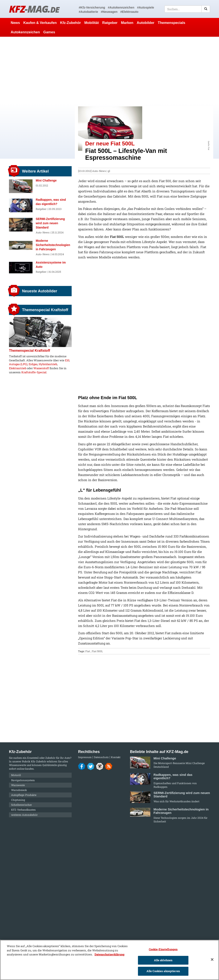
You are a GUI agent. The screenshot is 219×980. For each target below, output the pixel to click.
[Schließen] (212, 959)
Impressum (85, 757)
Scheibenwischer (21, 805)
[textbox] (187, 9)
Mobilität (92, 23)
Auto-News (99, 171)
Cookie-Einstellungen (163, 949)
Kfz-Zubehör (70, 23)
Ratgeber (110, 23)
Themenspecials (172, 23)
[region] (109, 960)
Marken (127, 23)
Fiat (88, 651)
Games (49, 32)
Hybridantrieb (48, 364)
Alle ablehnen (163, 960)
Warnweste (18, 785)
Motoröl (16, 775)
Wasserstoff (41, 368)
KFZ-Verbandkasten (23, 810)
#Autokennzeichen (121, 7)
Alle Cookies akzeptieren (163, 971)
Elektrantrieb (18, 368)
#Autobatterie (88, 12)
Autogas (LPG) (18, 364)
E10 (67, 360)
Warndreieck (19, 790)
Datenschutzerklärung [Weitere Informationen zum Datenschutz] (109, 954)
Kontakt (116, 757)
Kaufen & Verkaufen (40, 23)
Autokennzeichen (25, 32)
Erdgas (33, 364)
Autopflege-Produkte (24, 795)
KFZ (34, 9)
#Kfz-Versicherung (92, 7)
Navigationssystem (23, 780)
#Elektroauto (129, 12)
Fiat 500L (97, 651)
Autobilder (146, 23)
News (15, 23)
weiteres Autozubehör (24, 815)
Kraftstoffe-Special (34, 372)
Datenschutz (101, 757)
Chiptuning (18, 800)
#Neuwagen (109, 12)
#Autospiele (146, 7)
